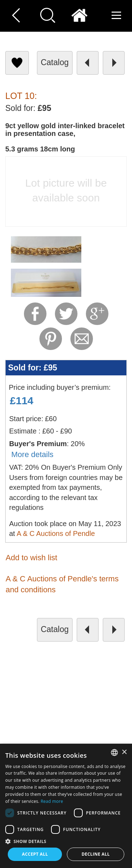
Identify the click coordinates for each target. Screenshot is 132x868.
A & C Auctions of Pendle (56, 533)
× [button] (124, 752)
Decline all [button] (96, 854)
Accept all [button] (35, 854)
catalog (55, 62)
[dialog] (66, 806)
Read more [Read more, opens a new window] (52, 801)
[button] (66, 841)
